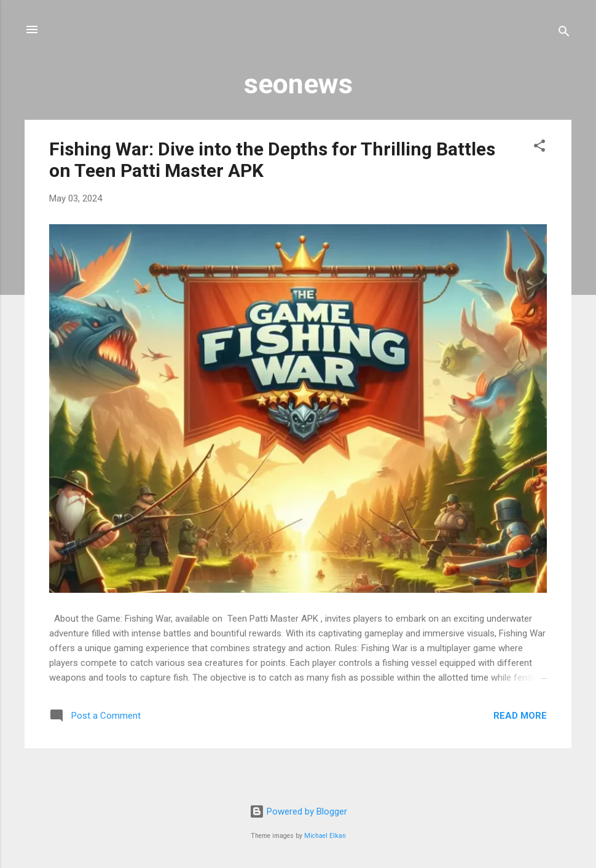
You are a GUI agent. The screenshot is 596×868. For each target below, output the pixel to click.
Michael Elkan (325, 836)
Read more (520, 716)
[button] (539, 148)
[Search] (564, 33)
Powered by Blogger (298, 811)
